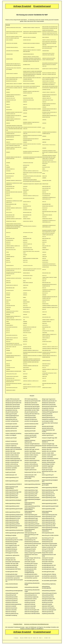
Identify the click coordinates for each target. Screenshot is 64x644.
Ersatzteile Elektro (18, 624)
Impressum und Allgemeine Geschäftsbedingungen (36, 624)
